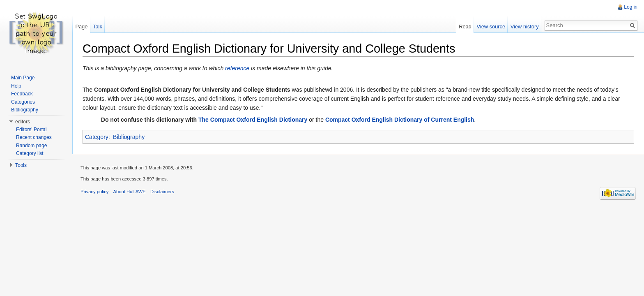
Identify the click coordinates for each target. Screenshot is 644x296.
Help (16, 86)
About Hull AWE (130, 192)
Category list (30, 153)
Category (97, 137)
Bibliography (129, 137)
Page (81, 27)
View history (525, 27)
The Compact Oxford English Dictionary (253, 120)
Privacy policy (94, 192)
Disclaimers (162, 192)
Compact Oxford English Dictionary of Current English (400, 120)
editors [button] (23, 122)
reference (237, 68)
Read (465, 27)
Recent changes (34, 137)
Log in (631, 7)
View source (491, 27)
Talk (98, 27)
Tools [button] (21, 165)
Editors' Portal (31, 129)
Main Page (23, 78)
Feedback (22, 94)
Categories (23, 102)
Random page (31, 146)
